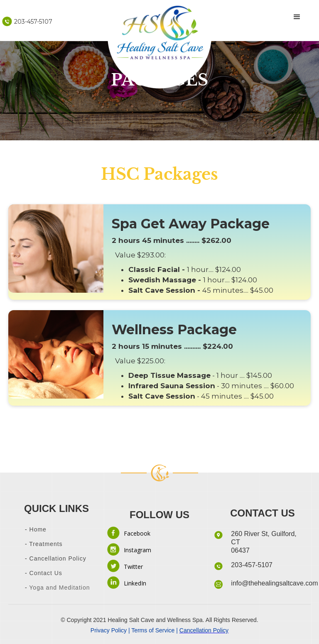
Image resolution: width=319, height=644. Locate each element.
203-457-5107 (252, 565)
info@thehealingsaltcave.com (274, 583)
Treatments (46, 544)
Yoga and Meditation (59, 588)
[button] (297, 17)
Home (38, 529)
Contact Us (45, 573)
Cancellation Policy (58, 558)
